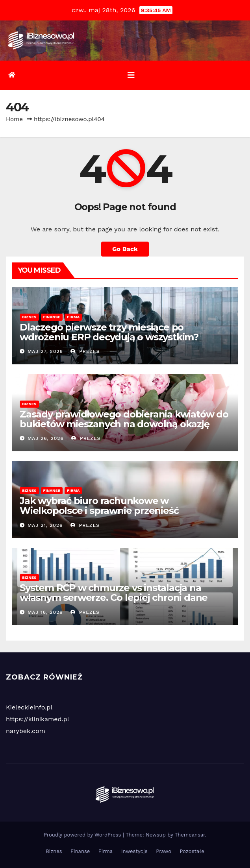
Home (14, 119)
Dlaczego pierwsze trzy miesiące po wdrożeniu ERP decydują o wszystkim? (109, 332)
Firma (73, 317)
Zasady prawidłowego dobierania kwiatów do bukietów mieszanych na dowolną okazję (124, 419)
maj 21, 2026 (45, 525)
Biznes (29, 317)
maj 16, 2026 (45, 612)
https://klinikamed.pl (38, 719)
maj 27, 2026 (45, 351)
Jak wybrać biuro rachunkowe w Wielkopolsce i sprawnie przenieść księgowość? (99, 511)
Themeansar (190, 835)
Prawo (164, 851)
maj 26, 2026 (46, 438)
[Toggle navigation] (131, 75)
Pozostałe (192, 851)
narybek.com (26, 731)
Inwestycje (134, 851)
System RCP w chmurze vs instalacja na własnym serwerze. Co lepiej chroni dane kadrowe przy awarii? (114, 597)
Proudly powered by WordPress (83, 835)
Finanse (52, 317)
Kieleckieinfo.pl (29, 707)
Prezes (85, 351)
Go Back (125, 249)
